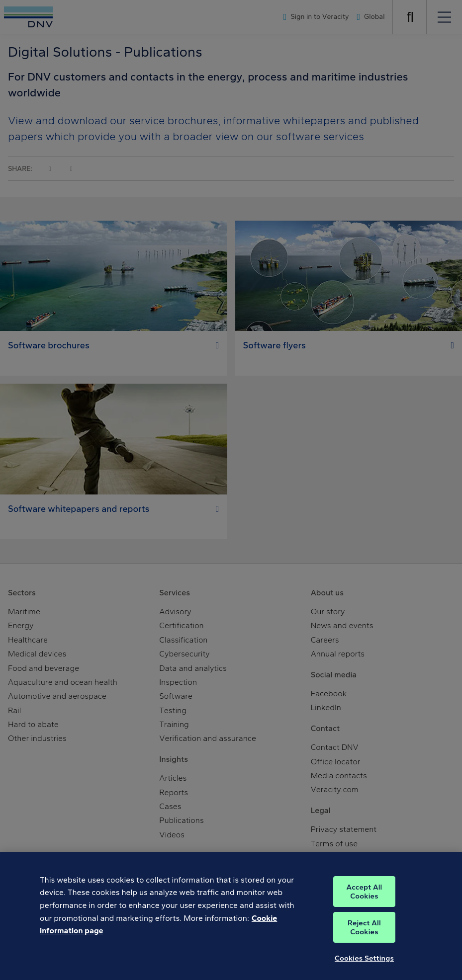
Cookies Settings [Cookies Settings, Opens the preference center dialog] (364, 966)
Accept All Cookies (364, 899)
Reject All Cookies (364, 935)
